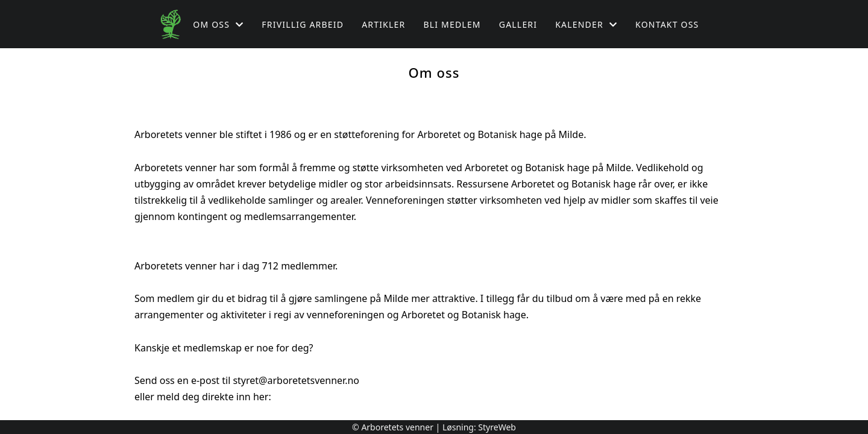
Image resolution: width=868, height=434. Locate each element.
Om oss (218, 24)
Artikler (383, 24)
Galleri (518, 24)
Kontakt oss (667, 24)
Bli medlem (452, 24)
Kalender (586, 24)
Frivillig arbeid (303, 24)
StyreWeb (497, 427)
